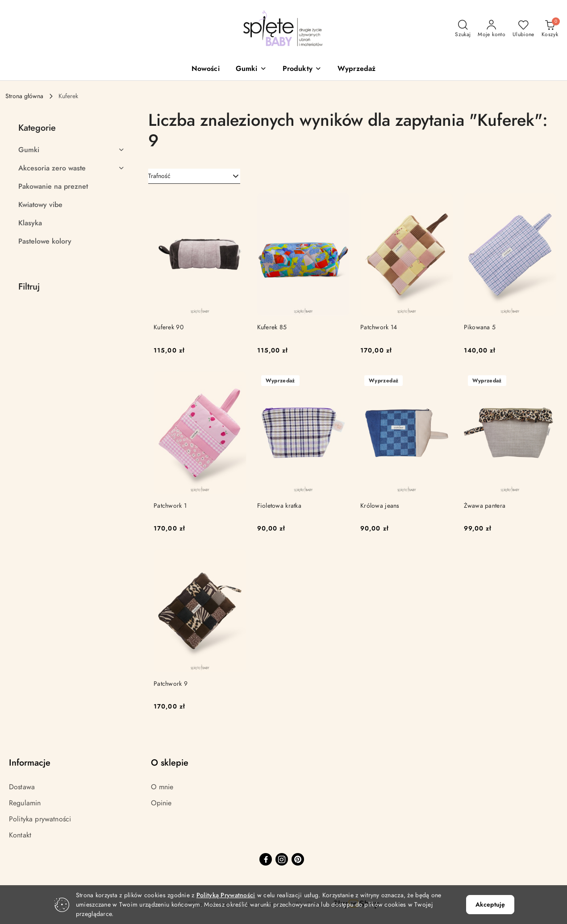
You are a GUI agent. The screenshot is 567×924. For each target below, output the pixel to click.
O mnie (162, 787)
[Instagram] (282, 859)
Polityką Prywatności (226, 895)
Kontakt (20, 835)
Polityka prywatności (40, 819)
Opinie (161, 803)
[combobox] (194, 176)
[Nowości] (206, 69)
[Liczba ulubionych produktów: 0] (523, 29)
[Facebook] (266, 859)
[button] (251, 69)
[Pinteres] (298, 859)
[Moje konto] (492, 29)
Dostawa (22, 787)
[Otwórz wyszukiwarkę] (463, 29)
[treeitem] (71, 150)
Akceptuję (490, 905)
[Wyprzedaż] (356, 69)
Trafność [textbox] (159, 176)
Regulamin (25, 803)
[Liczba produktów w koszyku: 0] (550, 29)
